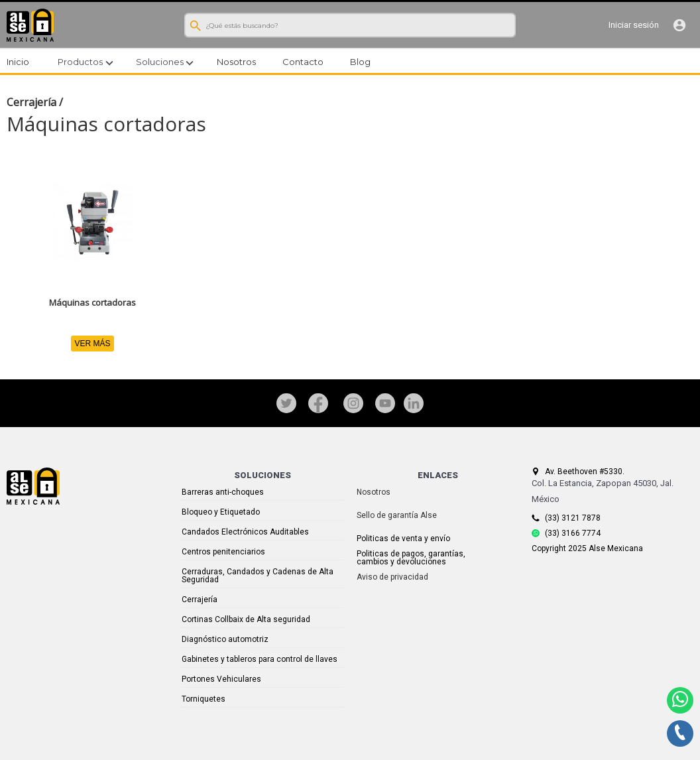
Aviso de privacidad (392, 577)
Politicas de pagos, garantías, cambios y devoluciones (411, 558)
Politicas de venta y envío (403, 538)
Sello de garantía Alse (397, 515)
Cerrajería (31, 102)
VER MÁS (92, 344)
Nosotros (374, 492)
